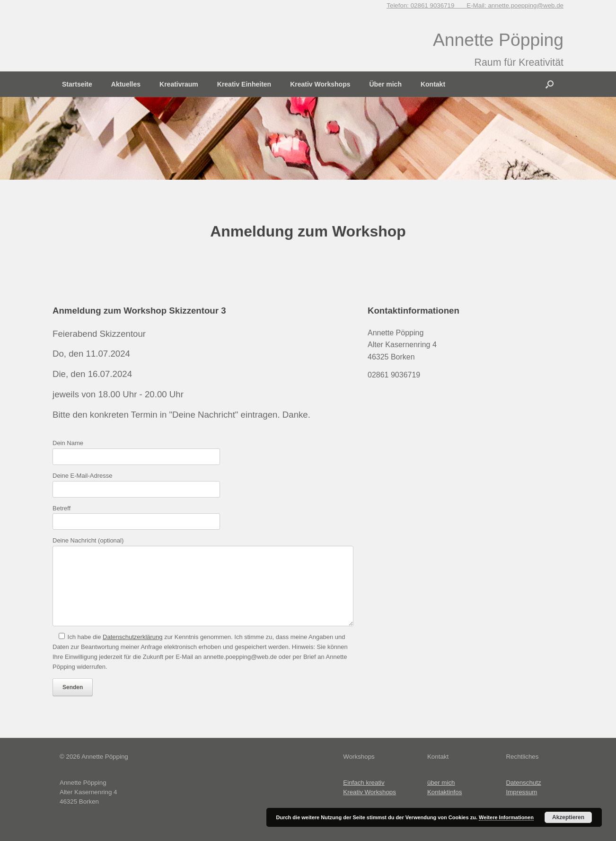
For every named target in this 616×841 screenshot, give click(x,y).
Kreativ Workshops (320, 84)
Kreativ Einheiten (244, 84)
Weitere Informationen (506, 817)
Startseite (77, 84)
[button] (550, 84)
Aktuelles (126, 84)
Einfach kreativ (364, 783)
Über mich (385, 84)
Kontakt (433, 84)
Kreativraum (179, 84)
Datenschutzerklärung (132, 637)
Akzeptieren (568, 817)
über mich (441, 783)
